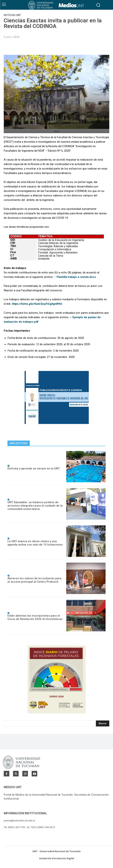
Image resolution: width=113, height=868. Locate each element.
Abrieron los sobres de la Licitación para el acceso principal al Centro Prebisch (34, 580)
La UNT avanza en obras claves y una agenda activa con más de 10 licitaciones (35, 543)
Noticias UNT (12, 15)
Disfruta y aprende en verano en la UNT (34, 469)
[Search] (103, 723)
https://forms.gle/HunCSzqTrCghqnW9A (37, 304)
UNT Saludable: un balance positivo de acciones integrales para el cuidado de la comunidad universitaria (35, 506)
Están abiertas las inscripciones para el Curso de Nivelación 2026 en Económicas (35, 617)
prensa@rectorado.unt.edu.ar (19, 821)
